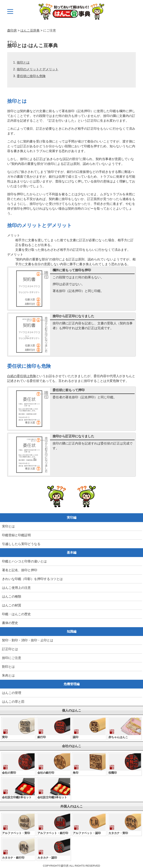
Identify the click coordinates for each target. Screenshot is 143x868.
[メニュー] (10, 12)
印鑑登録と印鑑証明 (16, 535)
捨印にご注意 (12, 658)
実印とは (8, 526)
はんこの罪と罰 (13, 702)
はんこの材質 (12, 605)
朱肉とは (8, 675)
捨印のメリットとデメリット (38, 69)
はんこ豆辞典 (30, 30)
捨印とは (23, 62)
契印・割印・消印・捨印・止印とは (28, 640)
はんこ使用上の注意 (16, 588)
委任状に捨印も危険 (31, 76)
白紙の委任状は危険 (22, 376)
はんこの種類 (12, 596)
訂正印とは (10, 649)
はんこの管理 (12, 693)
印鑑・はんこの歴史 (16, 614)
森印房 (12, 30)
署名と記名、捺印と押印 (20, 570)
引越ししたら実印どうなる (21, 544)
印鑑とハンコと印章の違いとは (24, 561)
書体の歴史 (10, 623)
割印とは (8, 667)
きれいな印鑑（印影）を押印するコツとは (32, 579)
